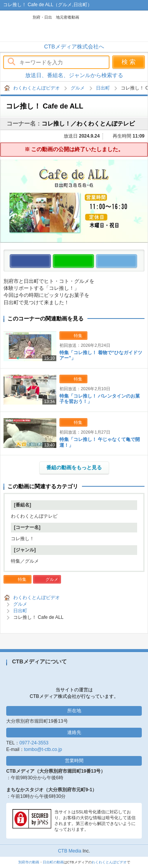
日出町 (103, 88)
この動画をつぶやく (137, 261)
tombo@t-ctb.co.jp (43, 749)
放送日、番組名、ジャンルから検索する (74, 75)
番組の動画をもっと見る (74, 468)
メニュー (138, 26)
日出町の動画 (53, 862)
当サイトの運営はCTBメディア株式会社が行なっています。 (74, 693)
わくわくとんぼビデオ (50, 26)
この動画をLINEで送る (94, 261)
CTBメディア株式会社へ (74, 46)
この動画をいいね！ (51, 261)
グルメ (78, 88)
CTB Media (70, 851)
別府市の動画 (29, 862)
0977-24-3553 (34, 743)
